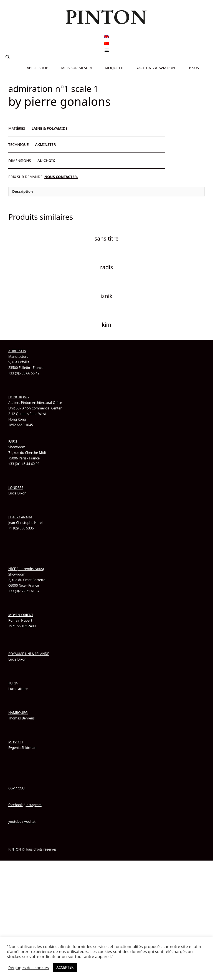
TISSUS (193, 68)
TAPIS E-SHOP (37, 68)
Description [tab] (23, 255)
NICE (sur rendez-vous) (26, 632)
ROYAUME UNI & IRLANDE (29, 717)
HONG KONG (19, 460)
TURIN (13, 747)
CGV (12, 852)
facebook (16, 868)
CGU (21, 852)
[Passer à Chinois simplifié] (106, 43)
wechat (30, 885)
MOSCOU (16, 805)
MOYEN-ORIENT (21, 678)
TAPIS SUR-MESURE (76, 68)
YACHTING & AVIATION (156, 68)
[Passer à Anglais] (106, 37)
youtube (15, 885)
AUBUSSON (17, 414)
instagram (33, 868)
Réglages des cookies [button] (29, 967)
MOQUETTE (115, 68)
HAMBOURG (18, 776)
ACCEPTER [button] (65, 967)
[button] (8, 57)
